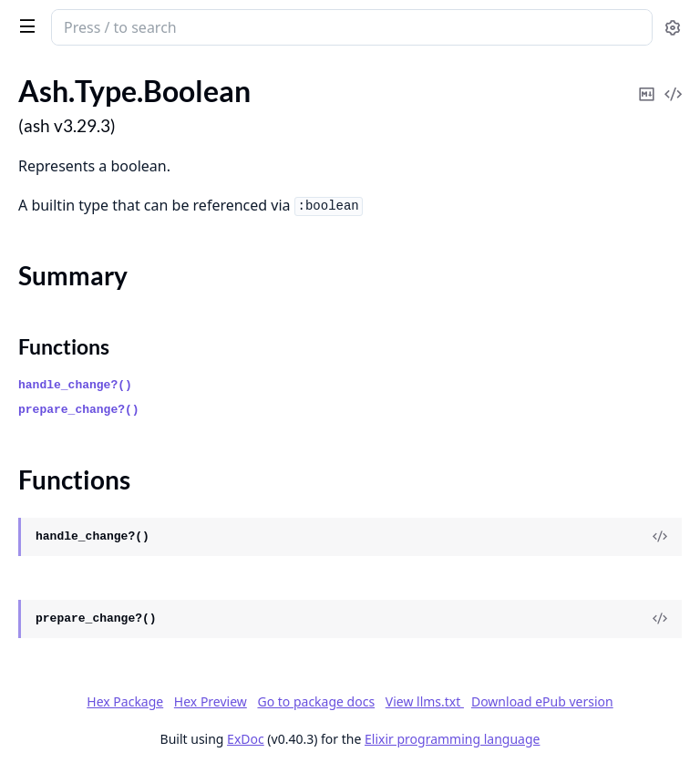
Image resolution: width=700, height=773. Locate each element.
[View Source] (660, 537)
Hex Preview (211, 701)
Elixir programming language (452, 739)
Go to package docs (316, 702)
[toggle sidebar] (24, 26)
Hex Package (125, 701)
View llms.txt (425, 701)
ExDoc (246, 739)
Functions (64, 346)
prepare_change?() (79, 410)
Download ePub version (542, 701)
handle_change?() (75, 385)
